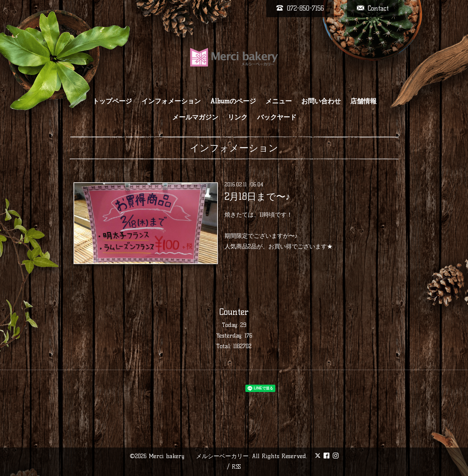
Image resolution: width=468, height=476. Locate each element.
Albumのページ (233, 101)
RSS (236, 467)
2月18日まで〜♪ (257, 197)
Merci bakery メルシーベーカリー (199, 456)
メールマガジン (195, 117)
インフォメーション (171, 101)
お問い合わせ (321, 101)
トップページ (112, 101)
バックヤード (277, 117)
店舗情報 (363, 101)
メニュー (279, 101)
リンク (238, 117)
